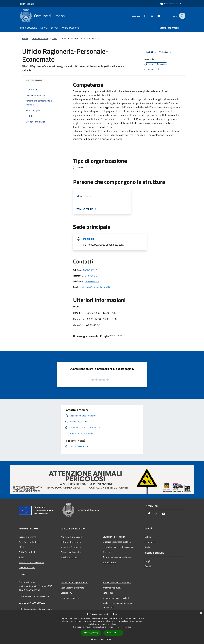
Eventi (148, 566)
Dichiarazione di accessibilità (116, 598)
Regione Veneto (26, 4)
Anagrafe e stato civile (71, 537)
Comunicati (150, 542)
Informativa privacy (112, 588)
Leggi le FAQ (67, 593)
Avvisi (147, 547)
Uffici (55, 38)
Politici (22, 557)
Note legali (108, 593)
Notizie (148, 537)
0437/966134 (92, 276)
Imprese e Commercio (71, 547)
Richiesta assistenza (70, 598)
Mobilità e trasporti (70, 557)
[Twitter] (150, 16)
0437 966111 (42, 596)
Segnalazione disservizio (72, 588)
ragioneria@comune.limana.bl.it (95, 287)
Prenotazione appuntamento (74, 583)
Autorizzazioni (109, 562)
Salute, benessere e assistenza (117, 557)
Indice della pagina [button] (34, 80)
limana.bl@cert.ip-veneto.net (38, 609)
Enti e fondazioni (27, 552)
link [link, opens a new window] (129, 627)
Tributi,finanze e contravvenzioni (118, 547)
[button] (102, 639)
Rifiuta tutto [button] (113, 633)
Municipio (89, 239)
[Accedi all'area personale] (171, 4)
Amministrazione (40, 38)
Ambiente (107, 552)
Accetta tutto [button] (91, 633)
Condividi (151, 52)
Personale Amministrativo (31, 562)
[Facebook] (143, 16)
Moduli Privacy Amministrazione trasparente (118, 605)
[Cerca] (182, 16)
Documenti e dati (27, 567)
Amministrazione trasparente (117, 583)
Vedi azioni (166, 52)
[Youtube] (157, 16)
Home (25, 38)
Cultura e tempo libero (71, 542)
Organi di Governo (27, 537)
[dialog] (102, 627)
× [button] (201, 613)
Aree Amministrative (29, 542)
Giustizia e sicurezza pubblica (117, 542)
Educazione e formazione (115, 537)
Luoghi (148, 561)
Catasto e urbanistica (71, 552)
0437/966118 (90, 270)
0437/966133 (92, 281)
